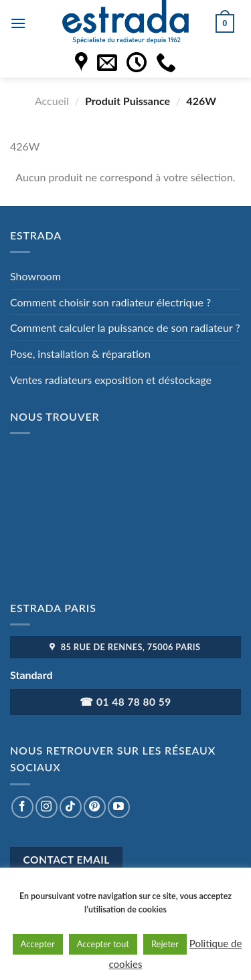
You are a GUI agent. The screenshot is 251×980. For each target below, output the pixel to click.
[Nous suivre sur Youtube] (119, 807)
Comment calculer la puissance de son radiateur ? (125, 327)
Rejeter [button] (165, 944)
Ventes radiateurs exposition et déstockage (111, 380)
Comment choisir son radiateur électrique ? (110, 302)
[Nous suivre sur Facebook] (22, 807)
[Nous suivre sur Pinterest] (95, 807)
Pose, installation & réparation (80, 354)
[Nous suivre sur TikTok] (71, 807)
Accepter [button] (38, 944)
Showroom (35, 276)
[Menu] (18, 23)
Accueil (52, 101)
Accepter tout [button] (103, 944)
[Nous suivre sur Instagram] (47, 807)
